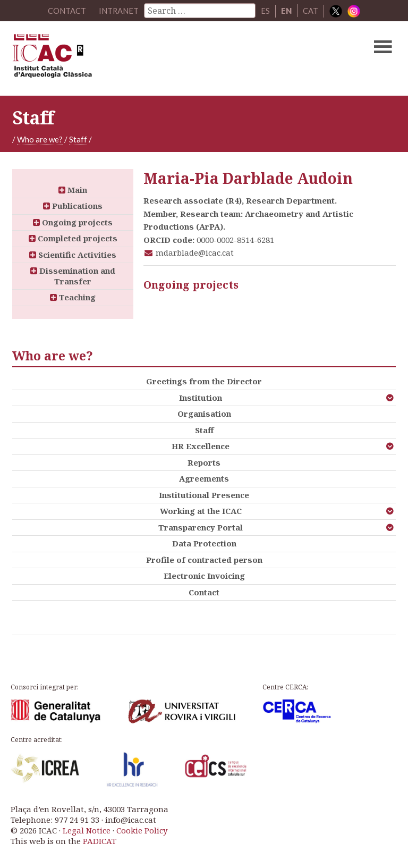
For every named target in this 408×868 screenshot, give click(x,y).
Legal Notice (87, 830)
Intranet (119, 11)
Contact (204, 592)
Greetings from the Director (204, 381)
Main (73, 190)
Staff (78, 139)
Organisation (204, 414)
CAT (311, 11)
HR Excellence (201, 446)
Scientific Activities (73, 255)
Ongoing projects (73, 222)
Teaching (73, 297)
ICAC (163, 58)
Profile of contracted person (204, 560)
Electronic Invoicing (204, 576)
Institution (201, 398)
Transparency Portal (201, 527)
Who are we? (40, 139)
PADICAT (100, 841)
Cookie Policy (142, 830)
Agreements (204, 478)
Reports (204, 462)
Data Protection (204, 543)
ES (266, 11)
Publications (73, 206)
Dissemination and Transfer (73, 276)
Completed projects (73, 238)
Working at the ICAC (201, 511)
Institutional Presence (204, 495)
